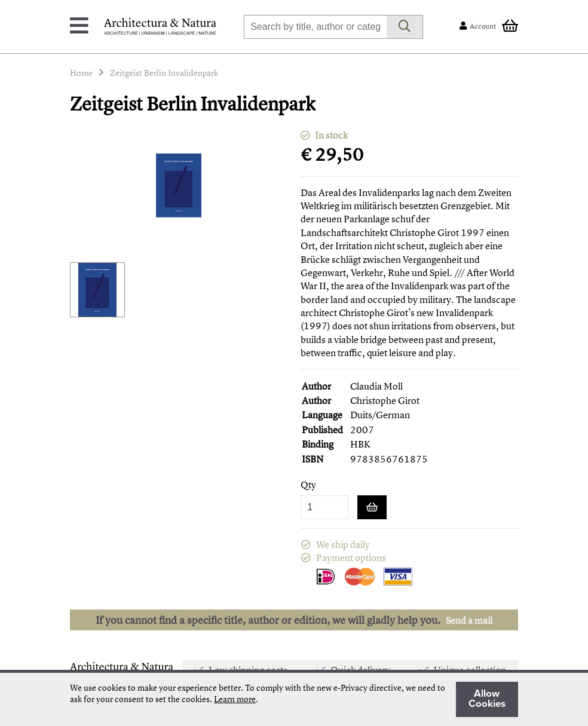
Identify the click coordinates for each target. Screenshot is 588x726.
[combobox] (315, 27)
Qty (308, 485)
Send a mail (469, 620)
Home (81, 73)
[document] (294, 699)
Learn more (235, 699)
